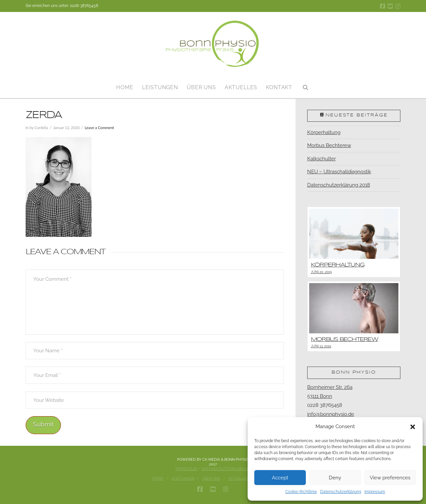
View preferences (390, 478)
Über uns (211, 479)
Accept (280, 478)
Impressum (375, 492)
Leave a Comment (99, 128)
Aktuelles (239, 479)
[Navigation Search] (305, 85)
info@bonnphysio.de (331, 414)
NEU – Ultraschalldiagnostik (339, 172)
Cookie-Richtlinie (301, 492)
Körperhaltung (324, 132)
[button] (413, 427)
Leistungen (183, 479)
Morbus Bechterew (329, 145)
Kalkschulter (321, 159)
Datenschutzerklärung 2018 (339, 185)
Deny (335, 478)
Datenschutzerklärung (341, 492)
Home (158, 479)
